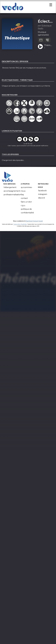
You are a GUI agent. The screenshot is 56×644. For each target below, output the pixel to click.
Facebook (42, 193)
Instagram (43, 196)
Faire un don (26, 204)
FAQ (22, 197)
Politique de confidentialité (27, 213)
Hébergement (10, 189)
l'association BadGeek (20, 226)
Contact (24, 200)
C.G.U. (23, 207)
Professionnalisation (12, 197)
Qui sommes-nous (27, 191)
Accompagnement (12, 193)
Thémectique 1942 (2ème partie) (48, 47)
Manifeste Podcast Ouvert (34, 223)
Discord (41, 200)
